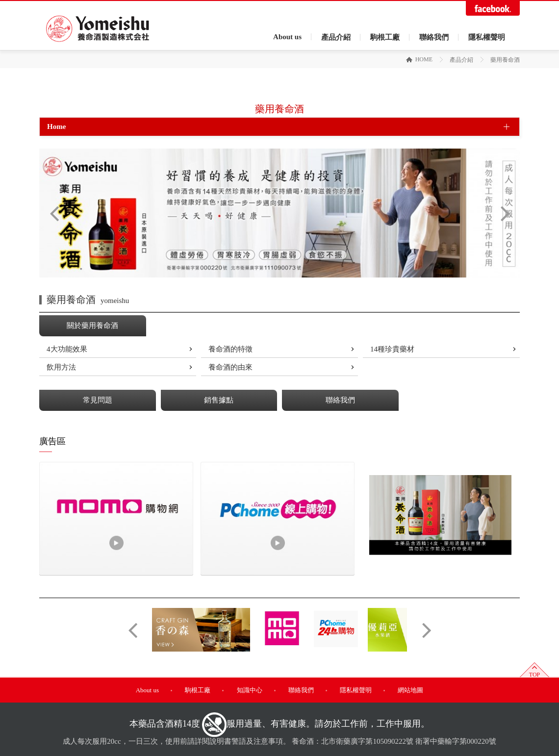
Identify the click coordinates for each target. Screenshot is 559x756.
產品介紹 (336, 37)
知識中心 (250, 690)
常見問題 (98, 400)
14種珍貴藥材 (392, 349)
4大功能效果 (67, 349)
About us (287, 37)
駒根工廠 (385, 37)
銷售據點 (219, 400)
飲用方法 (61, 367)
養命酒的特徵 (230, 349)
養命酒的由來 (230, 367)
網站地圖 (410, 690)
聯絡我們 (434, 37)
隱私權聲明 (487, 37)
